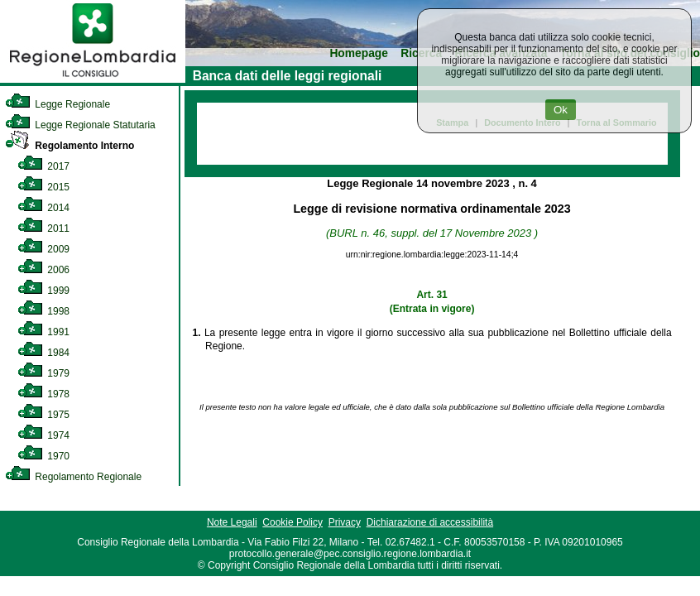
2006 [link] (43, 270)
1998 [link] (43, 311)
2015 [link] (43, 187)
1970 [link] (43, 456)
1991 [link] (43, 332)
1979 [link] (43, 373)
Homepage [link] (359, 53)
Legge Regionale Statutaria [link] (80, 125)
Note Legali (232, 522)
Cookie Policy (292, 522)
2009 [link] (43, 249)
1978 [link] (43, 394)
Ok (561, 110)
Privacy (345, 522)
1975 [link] (43, 415)
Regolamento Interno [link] (70, 146)
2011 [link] (43, 228)
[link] (93, 79)
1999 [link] (43, 291)
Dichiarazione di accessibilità (430, 522)
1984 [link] (43, 353)
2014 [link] (43, 208)
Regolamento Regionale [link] (73, 477)
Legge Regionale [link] (58, 104)
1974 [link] (43, 435)
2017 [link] (43, 166)
